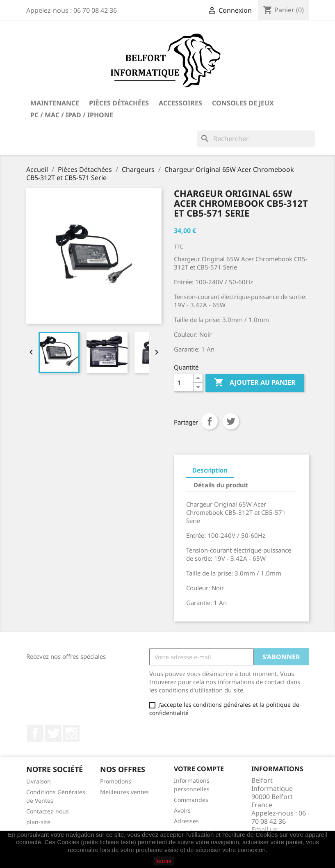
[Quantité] (184, 383)
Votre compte (199, 769)
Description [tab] (210, 470)
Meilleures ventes (124, 792)
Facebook (35, 733)
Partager (210, 421)
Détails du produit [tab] (221, 485)
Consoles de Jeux (243, 103)
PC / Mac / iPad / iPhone (72, 115)
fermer (164, 861)
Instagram (71, 733)
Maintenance (55, 103)
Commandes (191, 800)
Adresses (186, 821)
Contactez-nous (48, 811)
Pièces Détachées (119, 103)
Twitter (53, 733)
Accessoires (180, 103)
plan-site (38, 822)
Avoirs (182, 810)
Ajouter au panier (255, 383)
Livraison (39, 781)
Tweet (231, 421)
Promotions (116, 781)
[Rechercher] (256, 139)
